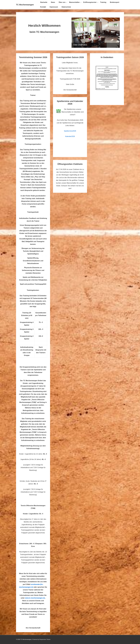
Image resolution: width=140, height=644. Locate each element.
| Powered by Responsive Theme (41, 639)
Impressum (54, 7)
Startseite (44, 2)
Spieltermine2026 (70, 131)
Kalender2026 (70, 136)
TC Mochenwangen (25, 5)
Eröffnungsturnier (90, 2)
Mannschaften (74, 2)
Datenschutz (66, 7)
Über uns (62, 2)
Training (103, 2)
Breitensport (115, 2)
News (53, 2)
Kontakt (43, 7)
